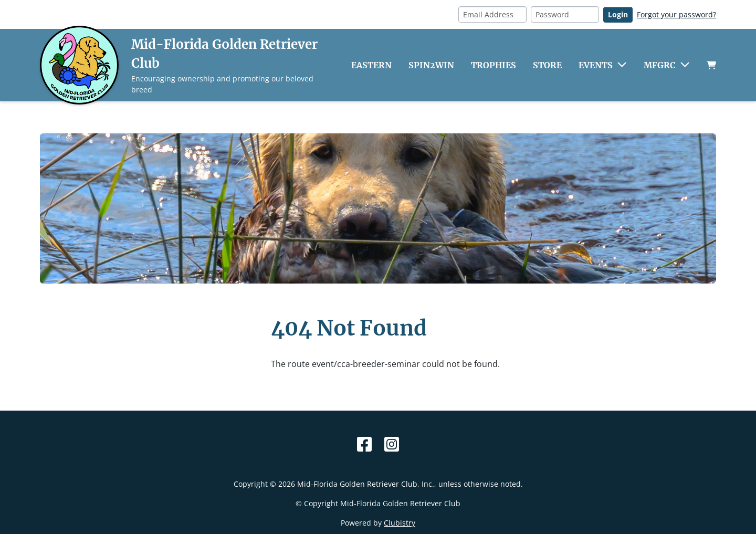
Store (547, 65)
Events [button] (596, 65)
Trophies (493, 65)
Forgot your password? (676, 14)
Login (618, 14)
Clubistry (400, 523)
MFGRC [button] (660, 65)
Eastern (371, 65)
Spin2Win (431, 65)
